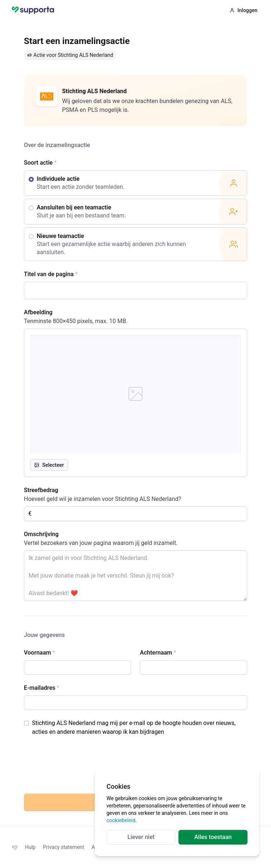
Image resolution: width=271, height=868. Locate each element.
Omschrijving (41, 534)
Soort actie (40, 163)
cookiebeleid (121, 820)
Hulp (30, 847)
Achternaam (158, 653)
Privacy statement (64, 847)
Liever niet (141, 837)
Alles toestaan (213, 837)
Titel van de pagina (51, 274)
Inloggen (243, 10)
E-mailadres (42, 688)
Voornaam (39, 653)
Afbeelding (38, 312)
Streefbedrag (41, 490)
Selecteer (49, 465)
